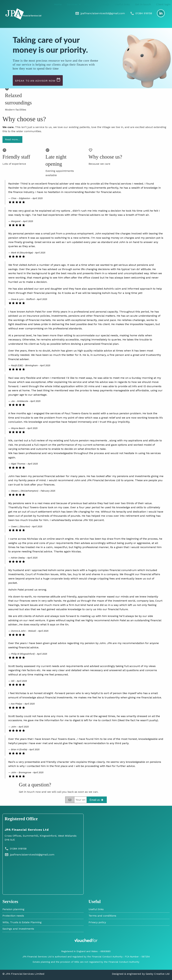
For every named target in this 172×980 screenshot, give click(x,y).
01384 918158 (16, 849)
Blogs (106, 4)
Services (72, 4)
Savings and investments (18, 929)
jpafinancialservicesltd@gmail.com (29, 855)
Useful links (122, 4)
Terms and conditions (102, 916)
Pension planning (13, 909)
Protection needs (13, 916)
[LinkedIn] (161, 13)
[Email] (100, 13)
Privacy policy (97, 922)
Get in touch (143, 4)
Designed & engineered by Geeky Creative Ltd (141, 974)
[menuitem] (58, 4)
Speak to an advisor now (38, 80)
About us (90, 4)
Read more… (12, 139)
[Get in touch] (97, 800)
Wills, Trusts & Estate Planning (22, 922)
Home (58, 4)
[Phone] (141, 13)
